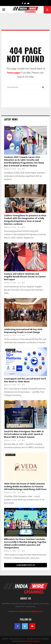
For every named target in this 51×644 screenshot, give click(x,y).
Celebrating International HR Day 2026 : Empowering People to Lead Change (24, 331)
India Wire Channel (32, 641)
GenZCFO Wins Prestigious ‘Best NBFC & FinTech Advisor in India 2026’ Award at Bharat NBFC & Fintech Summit (24, 434)
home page (14, 73)
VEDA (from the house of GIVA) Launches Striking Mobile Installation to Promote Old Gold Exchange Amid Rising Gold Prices (25, 487)
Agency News (10, 128)
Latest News (11, 119)
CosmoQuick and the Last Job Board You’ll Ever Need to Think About (25, 380)
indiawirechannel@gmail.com (31, 611)
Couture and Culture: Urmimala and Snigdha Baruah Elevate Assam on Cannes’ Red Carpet (25, 277)
